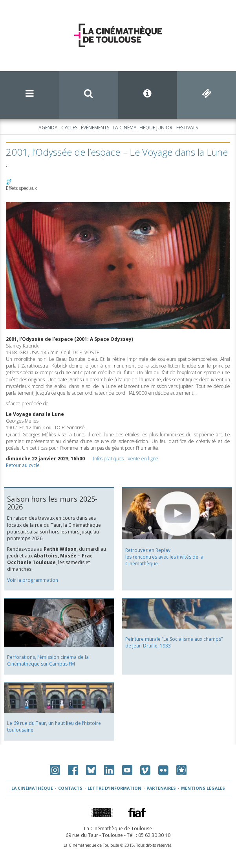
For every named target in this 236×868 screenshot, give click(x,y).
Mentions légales (203, 788)
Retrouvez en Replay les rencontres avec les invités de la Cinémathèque (164, 557)
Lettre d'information (114, 788)
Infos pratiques (108, 459)
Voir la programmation (33, 580)
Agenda (48, 128)
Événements (95, 128)
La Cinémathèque (32, 788)
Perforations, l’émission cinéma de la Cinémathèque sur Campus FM (48, 660)
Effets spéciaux (21, 188)
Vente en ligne (143, 459)
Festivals (187, 128)
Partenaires (161, 788)
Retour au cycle (23, 465)
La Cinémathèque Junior (143, 128)
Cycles (69, 128)
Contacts (70, 788)
